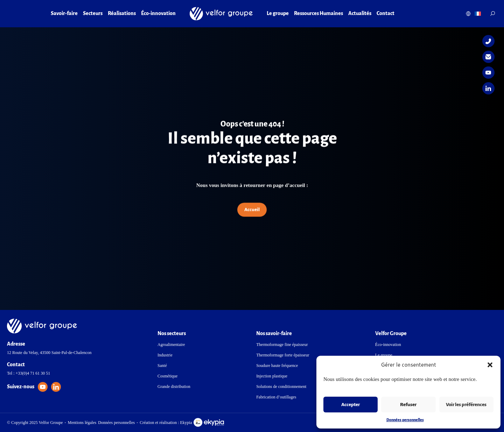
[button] (490, 365)
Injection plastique (272, 376)
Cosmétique (167, 376)
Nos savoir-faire (274, 333)
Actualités (360, 13)
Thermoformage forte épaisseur (283, 355)
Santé (162, 366)
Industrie (165, 355)
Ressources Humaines (318, 13)
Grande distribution (174, 387)
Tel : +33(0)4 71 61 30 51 (29, 373)
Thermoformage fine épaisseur (282, 345)
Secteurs (93, 13)
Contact (386, 13)
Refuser (408, 405)
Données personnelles (405, 420)
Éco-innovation (158, 13)
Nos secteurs (172, 333)
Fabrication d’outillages (276, 397)
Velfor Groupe (391, 333)
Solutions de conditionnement (281, 387)
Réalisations (122, 13)
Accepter (351, 405)
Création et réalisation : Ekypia (182, 422)
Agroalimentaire (171, 345)
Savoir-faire (64, 13)
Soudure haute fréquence (277, 366)
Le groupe (278, 13)
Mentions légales (82, 423)
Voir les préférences (466, 405)
